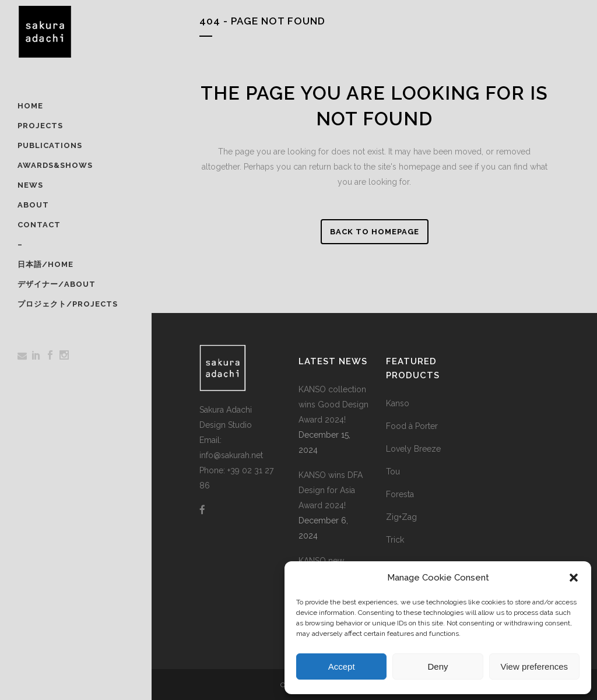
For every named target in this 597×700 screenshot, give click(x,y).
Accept (342, 666)
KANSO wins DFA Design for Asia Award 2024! (331, 490)
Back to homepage (375, 232)
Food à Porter (412, 426)
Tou (393, 472)
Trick (395, 540)
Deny (438, 666)
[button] (574, 578)
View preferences (535, 666)
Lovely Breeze (413, 449)
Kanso (398, 403)
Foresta (400, 494)
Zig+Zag (401, 517)
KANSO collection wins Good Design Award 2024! (333, 404)
